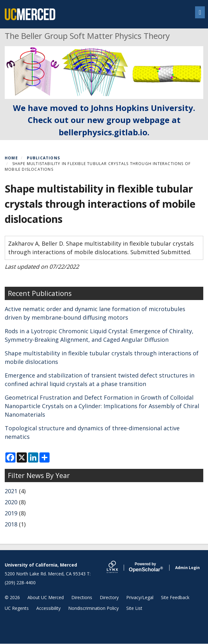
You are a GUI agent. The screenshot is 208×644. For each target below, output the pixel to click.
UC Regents (17, 608)
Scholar (145, 567)
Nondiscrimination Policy (93, 608)
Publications (43, 158)
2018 (11, 524)
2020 (11, 502)
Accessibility (48, 608)
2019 (11, 513)
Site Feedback (175, 597)
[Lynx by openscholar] (118, 568)
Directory (109, 597)
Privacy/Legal (140, 597)
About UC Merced (46, 597)
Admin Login (187, 568)
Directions (82, 597)
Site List (134, 608)
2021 (11, 491)
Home (11, 158)
